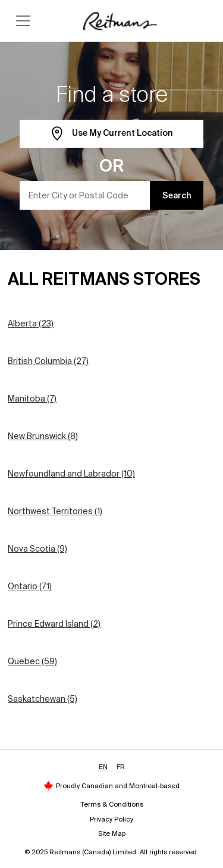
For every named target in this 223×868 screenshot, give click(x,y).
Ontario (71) (30, 586)
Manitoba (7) (32, 399)
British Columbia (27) (48, 361)
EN (103, 767)
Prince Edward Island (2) (54, 624)
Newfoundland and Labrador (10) (71, 474)
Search (177, 195)
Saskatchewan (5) (43, 699)
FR (121, 767)
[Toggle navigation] (23, 21)
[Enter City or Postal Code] (85, 195)
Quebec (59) (32, 661)
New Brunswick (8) (43, 436)
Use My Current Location (111, 134)
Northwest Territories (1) (55, 511)
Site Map (112, 833)
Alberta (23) (31, 323)
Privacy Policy (111, 819)
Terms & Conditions (112, 804)
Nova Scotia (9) (37, 549)
